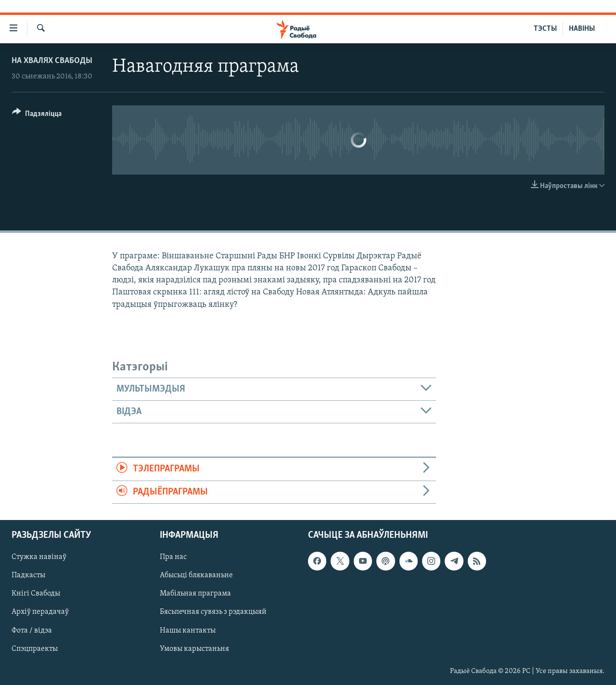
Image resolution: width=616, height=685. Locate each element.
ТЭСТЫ (545, 29)
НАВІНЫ (582, 29)
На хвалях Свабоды (52, 61)
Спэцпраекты (35, 649)
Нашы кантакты (188, 630)
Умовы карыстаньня (194, 649)
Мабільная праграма (195, 594)
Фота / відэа (32, 630)
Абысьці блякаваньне (196, 575)
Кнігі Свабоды (36, 594)
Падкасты (28, 575)
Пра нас (173, 557)
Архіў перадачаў (40, 612)
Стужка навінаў (39, 557)
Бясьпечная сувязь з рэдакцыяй (213, 612)
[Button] (37, 115)
